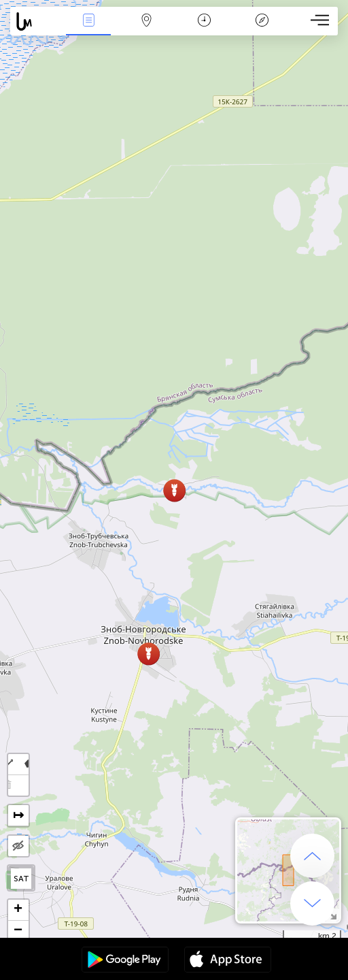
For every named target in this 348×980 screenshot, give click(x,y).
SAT (21, 879)
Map (146, 21)
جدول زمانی (204, 21)
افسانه (262, 21)
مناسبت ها (88, 21)
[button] (149, 654)
